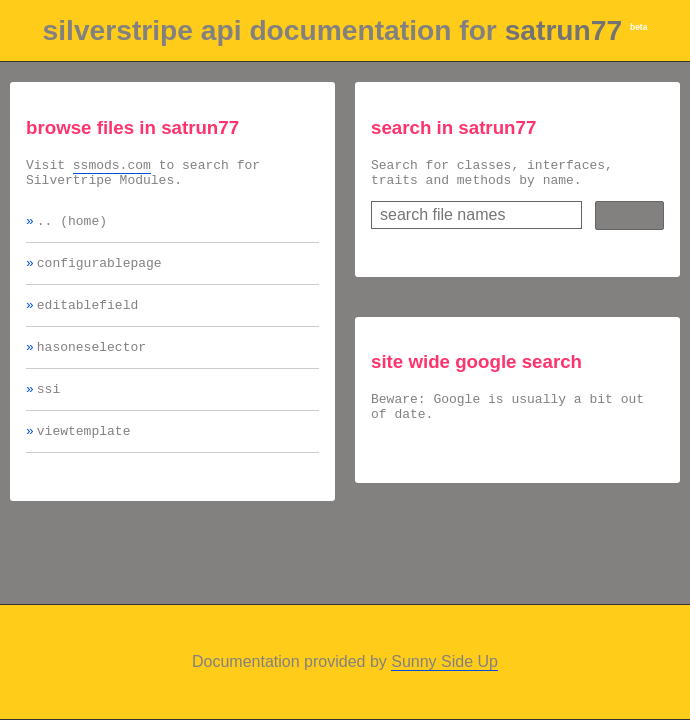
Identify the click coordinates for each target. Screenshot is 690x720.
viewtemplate (84, 454)
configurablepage (99, 274)
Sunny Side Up (444, 661)
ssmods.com (112, 167)
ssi (48, 409)
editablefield (87, 319)
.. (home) (72, 229)
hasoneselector (91, 364)
